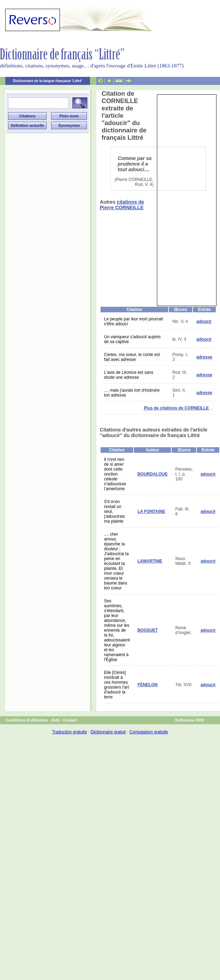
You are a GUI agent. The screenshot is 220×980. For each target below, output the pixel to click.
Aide (55, 720)
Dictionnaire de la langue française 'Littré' (48, 81)
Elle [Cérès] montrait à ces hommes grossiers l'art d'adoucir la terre (116, 685)
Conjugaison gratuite (149, 732)
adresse (204, 357)
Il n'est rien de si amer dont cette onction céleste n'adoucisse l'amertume (115, 474)
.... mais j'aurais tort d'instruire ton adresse (132, 393)
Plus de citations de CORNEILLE (176, 408)
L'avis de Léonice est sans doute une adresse (129, 375)
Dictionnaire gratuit (108, 732)
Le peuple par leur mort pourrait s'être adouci (133, 321)
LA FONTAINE (151, 511)
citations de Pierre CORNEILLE (122, 205)
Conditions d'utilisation (27, 720)
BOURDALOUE (152, 474)
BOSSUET (147, 630)
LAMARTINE (150, 561)
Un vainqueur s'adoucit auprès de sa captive (132, 339)
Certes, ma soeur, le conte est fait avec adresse (132, 357)
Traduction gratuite (69, 732)
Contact (70, 720)
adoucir (204, 321)
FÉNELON (147, 685)
